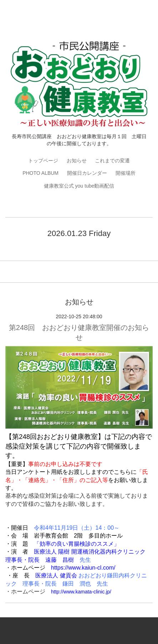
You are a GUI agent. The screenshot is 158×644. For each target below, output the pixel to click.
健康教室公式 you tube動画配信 (79, 186)
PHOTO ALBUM (40, 173)
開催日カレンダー (87, 173)
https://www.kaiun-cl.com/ (83, 568)
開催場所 (126, 173)
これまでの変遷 (112, 161)
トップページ (43, 161)
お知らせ (77, 161)
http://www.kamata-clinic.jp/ (81, 592)
